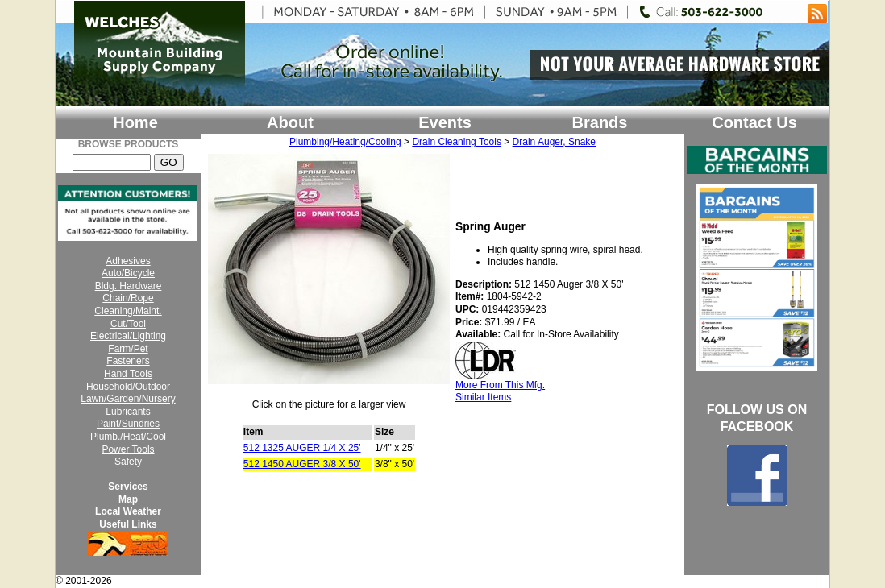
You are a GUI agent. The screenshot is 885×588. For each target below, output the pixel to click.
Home (135, 122)
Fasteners (128, 361)
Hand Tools (128, 374)
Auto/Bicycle (128, 273)
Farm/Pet (128, 349)
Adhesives (128, 261)
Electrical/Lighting (128, 336)
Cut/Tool (128, 324)
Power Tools (128, 449)
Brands (600, 122)
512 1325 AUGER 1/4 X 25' (302, 448)
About (290, 122)
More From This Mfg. (500, 385)
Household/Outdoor (128, 387)
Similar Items (483, 397)
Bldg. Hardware (129, 286)
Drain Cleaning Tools (457, 142)
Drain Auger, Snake (554, 142)
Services (128, 487)
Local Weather (128, 511)
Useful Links (128, 524)
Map (128, 499)
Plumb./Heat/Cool (128, 437)
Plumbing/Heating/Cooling (345, 142)
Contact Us (754, 122)
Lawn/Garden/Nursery (128, 399)
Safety (128, 462)
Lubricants (128, 412)
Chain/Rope (128, 298)
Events (445, 122)
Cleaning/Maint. (128, 311)
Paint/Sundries (128, 424)
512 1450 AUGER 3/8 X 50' (302, 464)
